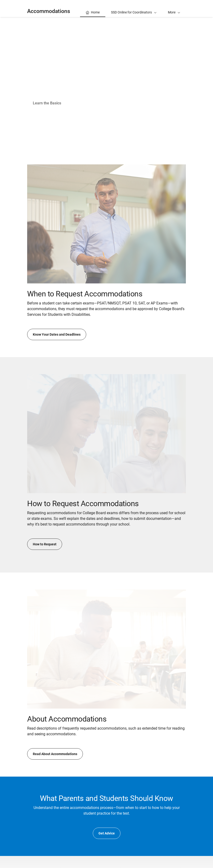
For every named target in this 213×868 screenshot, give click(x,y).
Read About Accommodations (55, 754)
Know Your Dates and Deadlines (57, 334)
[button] (174, 9)
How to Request (45, 544)
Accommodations (49, 11)
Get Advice (107, 833)
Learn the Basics (47, 103)
